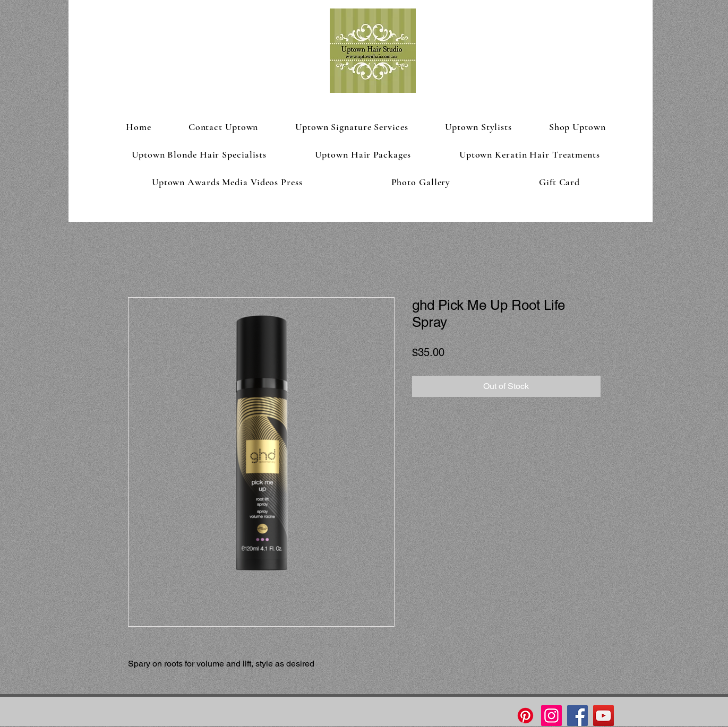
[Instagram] (551, 716)
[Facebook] (577, 716)
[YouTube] (603, 716)
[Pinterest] (525, 716)
